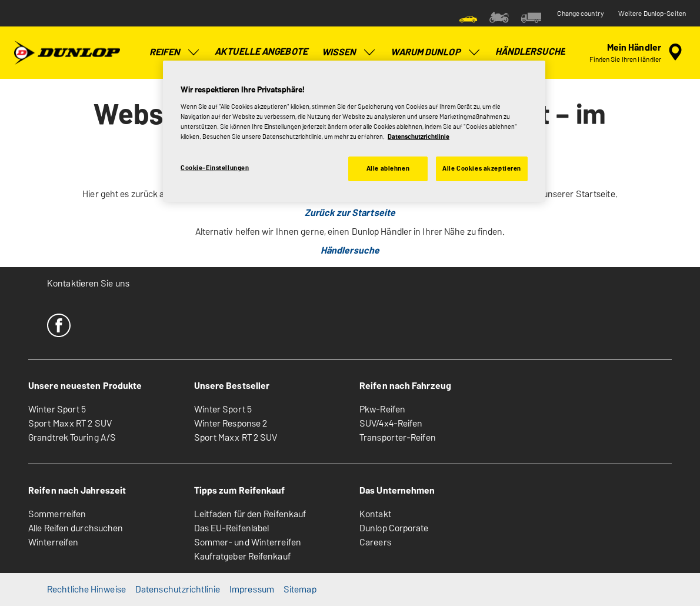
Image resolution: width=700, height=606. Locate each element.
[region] (354, 131)
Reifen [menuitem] (175, 52)
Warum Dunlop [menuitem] (436, 52)
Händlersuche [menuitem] (530, 51)
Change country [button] (580, 14)
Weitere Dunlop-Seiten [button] (652, 14)
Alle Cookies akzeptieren (482, 168)
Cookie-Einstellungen (215, 168)
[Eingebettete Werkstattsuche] (638, 52)
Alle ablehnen (388, 168)
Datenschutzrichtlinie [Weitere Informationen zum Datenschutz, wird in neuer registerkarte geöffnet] (419, 136)
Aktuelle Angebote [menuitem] (261, 51)
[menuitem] (468, 16)
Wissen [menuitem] (349, 52)
